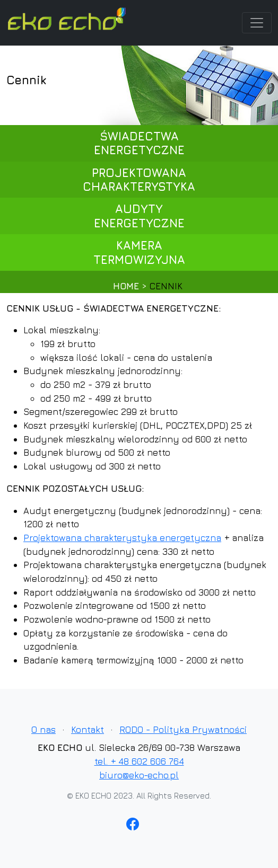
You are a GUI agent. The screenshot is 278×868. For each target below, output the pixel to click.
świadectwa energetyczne (139, 143)
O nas (44, 729)
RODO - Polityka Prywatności (183, 729)
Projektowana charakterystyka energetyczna (122, 538)
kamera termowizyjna (139, 252)
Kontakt (88, 729)
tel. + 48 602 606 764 (139, 761)
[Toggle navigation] (257, 23)
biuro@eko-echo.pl (139, 775)
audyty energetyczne (139, 216)
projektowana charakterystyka (139, 180)
